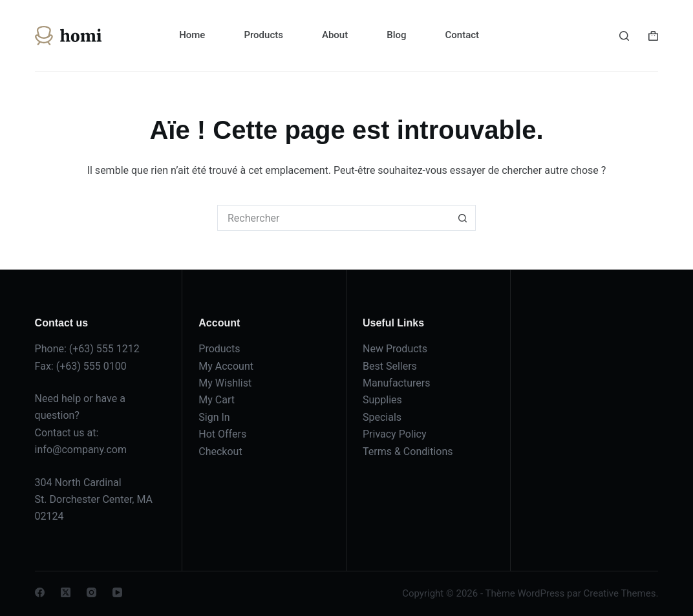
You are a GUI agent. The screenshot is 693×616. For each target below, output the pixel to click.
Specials (382, 417)
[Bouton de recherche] (463, 218)
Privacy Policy (395, 434)
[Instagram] (91, 592)
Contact (462, 35)
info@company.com (81, 450)
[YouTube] (117, 592)
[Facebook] (40, 592)
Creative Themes (619, 593)
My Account (226, 366)
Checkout (220, 451)
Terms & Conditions (408, 451)
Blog (396, 35)
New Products (395, 349)
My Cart (217, 400)
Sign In (214, 417)
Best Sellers (390, 366)
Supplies (382, 400)
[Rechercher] (624, 36)
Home (192, 35)
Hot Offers (222, 434)
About (335, 35)
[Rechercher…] (334, 218)
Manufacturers (396, 383)
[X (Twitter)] (66, 592)
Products (263, 35)
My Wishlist (225, 383)
